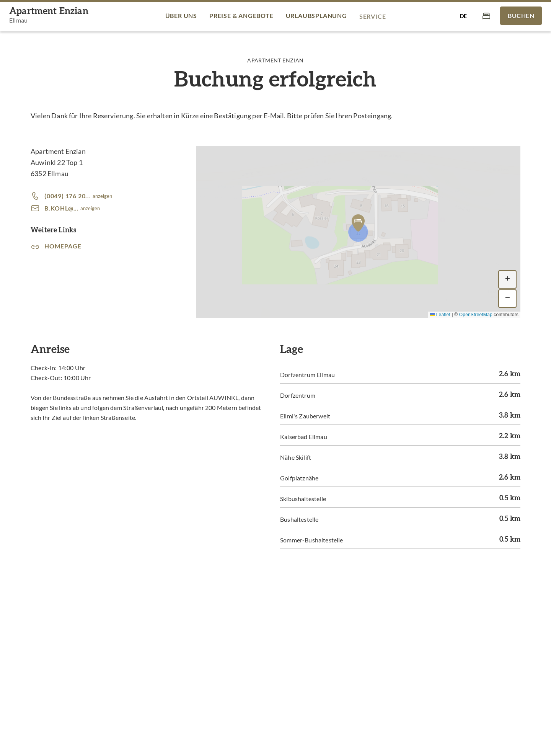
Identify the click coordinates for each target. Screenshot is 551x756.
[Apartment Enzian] (49, 16)
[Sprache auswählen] (463, 16)
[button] (358, 223)
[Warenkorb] (486, 16)
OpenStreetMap (476, 315)
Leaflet (440, 315)
